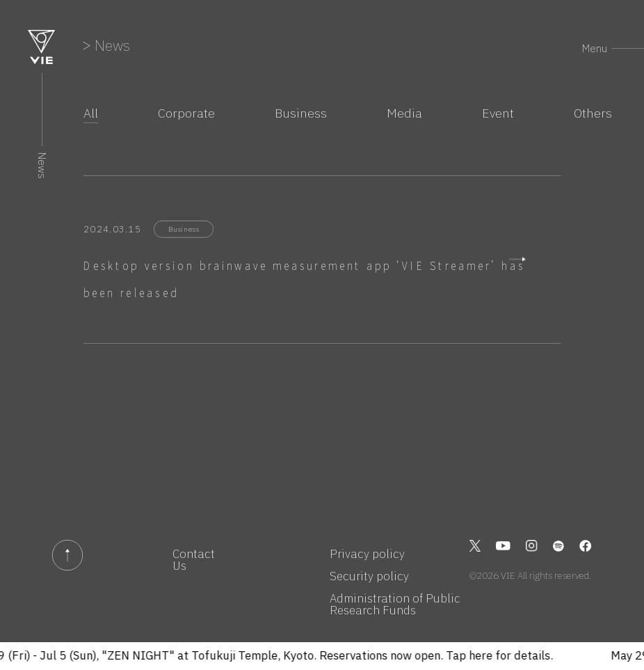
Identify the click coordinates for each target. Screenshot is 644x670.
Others (593, 113)
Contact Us (194, 560)
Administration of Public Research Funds (395, 605)
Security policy (369, 576)
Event (498, 113)
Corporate (186, 113)
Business (301, 113)
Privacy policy (367, 554)
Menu (595, 48)
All (91, 113)
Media (404, 113)
